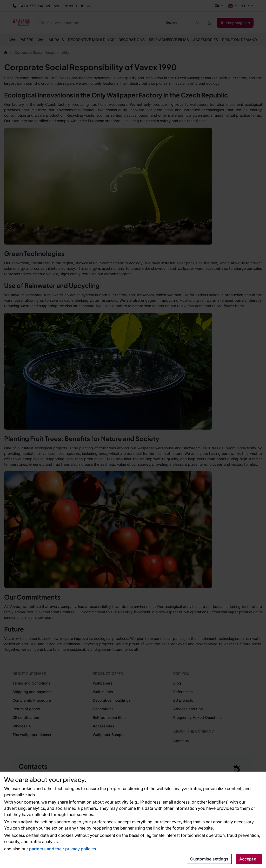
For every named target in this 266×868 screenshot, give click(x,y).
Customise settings (209, 859)
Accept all (249, 859)
